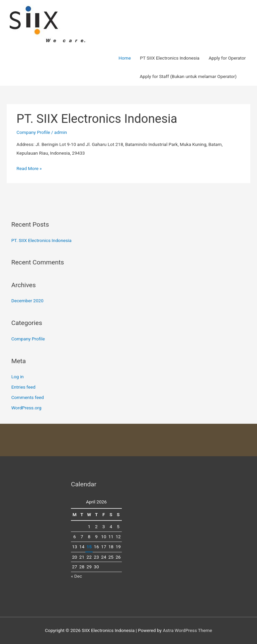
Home (125, 58)
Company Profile (33, 132)
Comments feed (28, 397)
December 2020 (27, 301)
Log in (18, 377)
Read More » (29, 169)
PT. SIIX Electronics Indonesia (97, 119)
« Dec (76, 576)
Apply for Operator (227, 58)
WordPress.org (26, 408)
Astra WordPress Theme (187, 630)
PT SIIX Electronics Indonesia (170, 58)
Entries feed (23, 387)
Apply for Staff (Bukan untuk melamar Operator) (188, 76)
